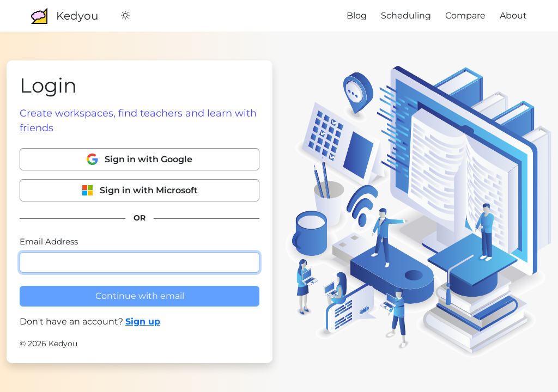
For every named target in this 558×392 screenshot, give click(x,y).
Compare (465, 16)
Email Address (49, 241)
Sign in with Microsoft (140, 190)
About (513, 16)
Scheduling (406, 16)
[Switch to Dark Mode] (125, 16)
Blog (357, 16)
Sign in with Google (139, 159)
